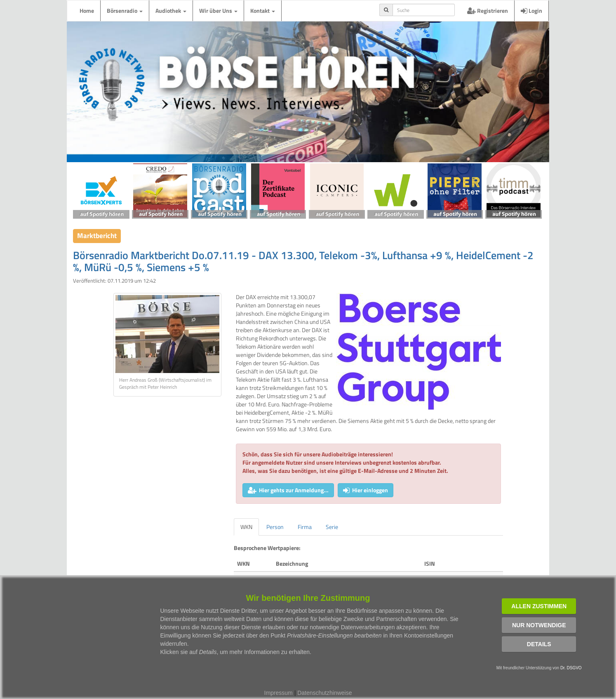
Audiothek (171, 11)
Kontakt (263, 11)
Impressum (279, 693)
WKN (246, 527)
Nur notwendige (539, 625)
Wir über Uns (218, 11)
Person (275, 527)
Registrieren (488, 11)
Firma (305, 527)
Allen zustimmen (539, 606)
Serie (332, 527)
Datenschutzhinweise (324, 693)
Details (539, 644)
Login (531, 11)
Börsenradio (125, 11)
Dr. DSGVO (571, 668)
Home (87, 11)
